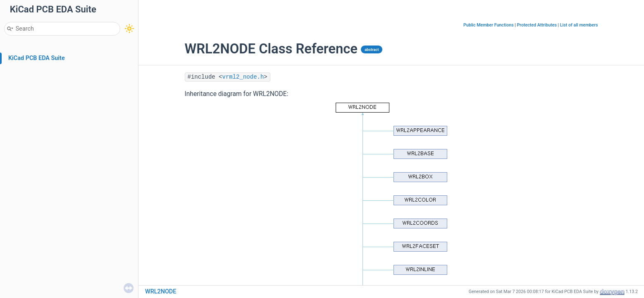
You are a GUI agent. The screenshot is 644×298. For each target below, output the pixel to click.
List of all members (579, 25)
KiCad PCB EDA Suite (37, 58)
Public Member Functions (489, 25)
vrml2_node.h (243, 77)
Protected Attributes (537, 25)
